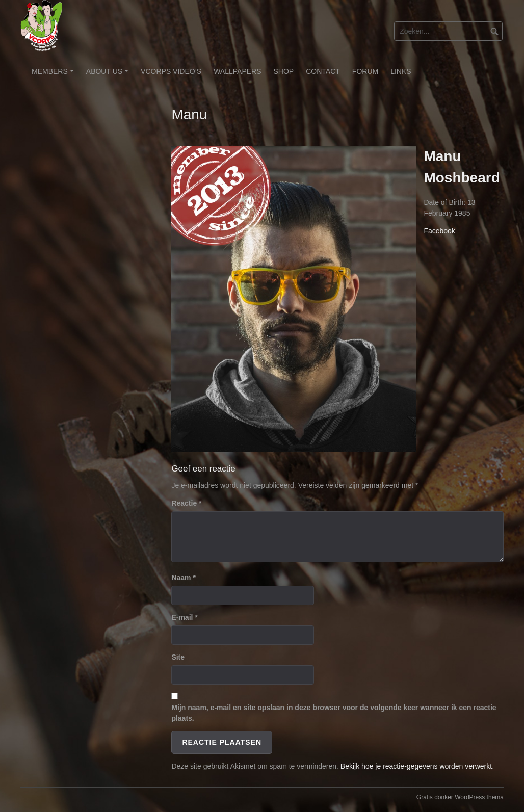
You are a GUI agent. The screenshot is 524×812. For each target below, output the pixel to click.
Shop (284, 71)
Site (178, 657)
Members (54, 75)
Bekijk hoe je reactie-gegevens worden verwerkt (416, 766)
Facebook (439, 231)
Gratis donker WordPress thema (460, 797)
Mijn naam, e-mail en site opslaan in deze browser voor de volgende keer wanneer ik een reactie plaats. (334, 713)
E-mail (184, 617)
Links (401, 71)
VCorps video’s (171, 71)
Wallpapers (237, 71)
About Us (109, 75)
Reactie (186, 503)
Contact (323, 71)
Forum (365, 71)
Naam (183, 578)
